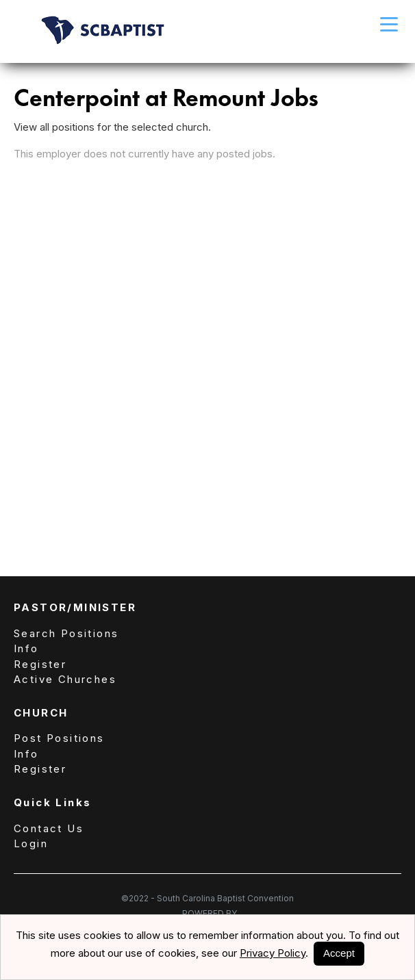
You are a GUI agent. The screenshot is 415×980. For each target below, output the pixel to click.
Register (40, 664)
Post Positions (59, 738)
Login (31, 843)
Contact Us (49, 828)
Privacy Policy (273, 953)
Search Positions (66, 633)
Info (26, 648)
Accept (339, 953)
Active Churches (65, 679)
